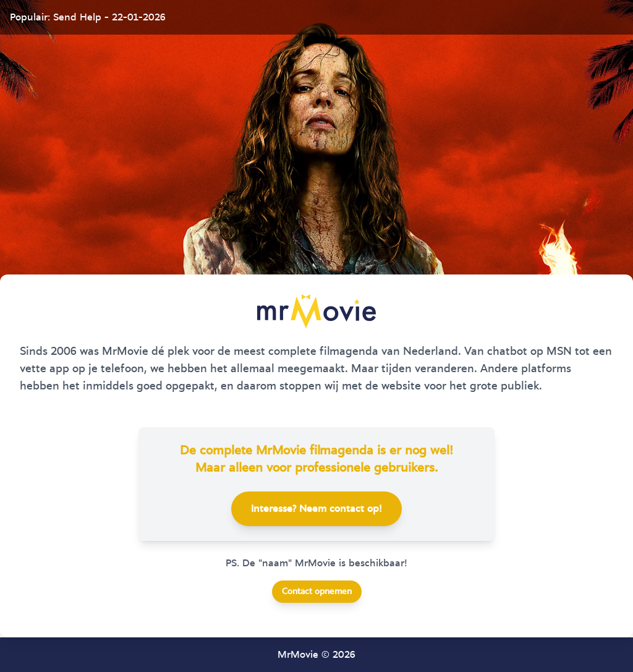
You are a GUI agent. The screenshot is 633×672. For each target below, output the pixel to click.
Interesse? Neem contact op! (316, 509)
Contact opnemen (317, 592)
